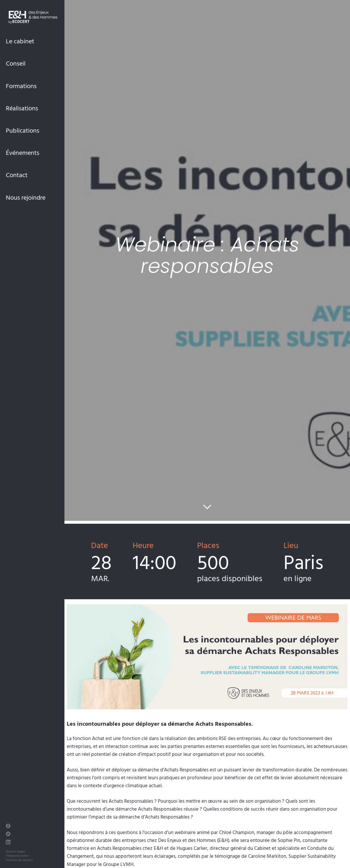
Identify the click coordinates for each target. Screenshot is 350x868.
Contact (17, 175)
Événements (23, 152)
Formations (21, 86)
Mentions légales (16, 851)
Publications (23, 130)
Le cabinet (20, 41)
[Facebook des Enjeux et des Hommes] (8, 827)
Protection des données (19, 860)
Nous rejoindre (26, 197)
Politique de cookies (17, 856)
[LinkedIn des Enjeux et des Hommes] (8, 843)
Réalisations (22, 108)
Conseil (16, 63)
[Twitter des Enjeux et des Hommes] (8, 834)
